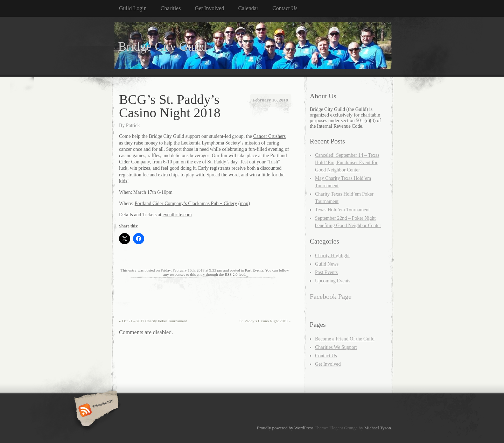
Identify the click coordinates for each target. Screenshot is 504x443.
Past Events (254, 270)
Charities (171, 8)
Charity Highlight (332, 256)
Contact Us (285, 8)
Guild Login (133, 8)
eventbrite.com (177, 215)
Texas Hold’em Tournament (342, 210)
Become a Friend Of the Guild (345, 339)
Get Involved (209, 8)
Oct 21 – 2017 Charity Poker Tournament (153, 321)
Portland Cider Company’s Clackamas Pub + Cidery (186, 203)
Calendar (248, 8)
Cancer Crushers (269, 136)
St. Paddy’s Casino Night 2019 (265, 321)
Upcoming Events (333, 281)
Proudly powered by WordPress (285, 428)
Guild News (327, 264)
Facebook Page (331, 297)
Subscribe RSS (95, 411)
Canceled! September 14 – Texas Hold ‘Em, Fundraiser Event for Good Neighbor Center (347, 163)
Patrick (133, 125)
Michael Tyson (378, 428)
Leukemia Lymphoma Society (211, 143)
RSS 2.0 (231, 274)
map (244, 203)
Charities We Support (336, 347)
